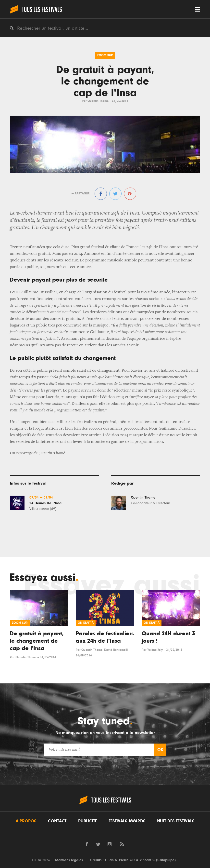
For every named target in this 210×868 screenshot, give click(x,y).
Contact (57, 821)
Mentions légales (69, 860)
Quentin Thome (98, 101)
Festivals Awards (127, 821)
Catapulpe (166, 860)
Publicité (88, 821)
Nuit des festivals (176, 821)
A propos (26, 821)
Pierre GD (127, 860)
